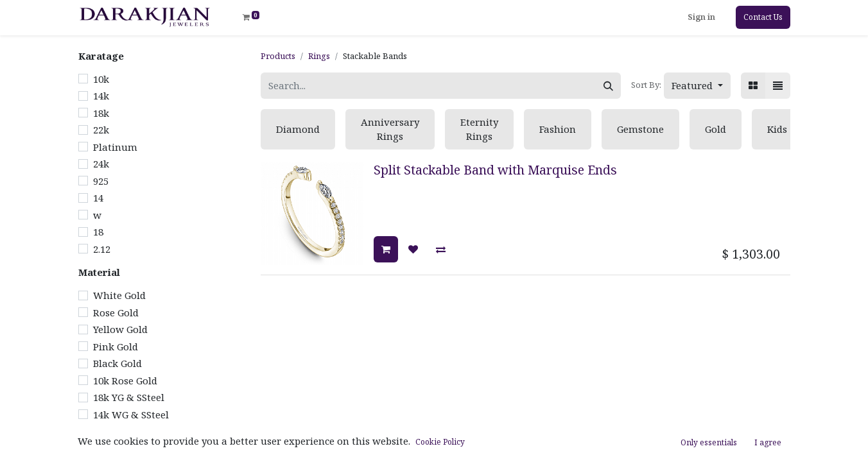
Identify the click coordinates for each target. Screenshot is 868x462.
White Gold (119, 295)
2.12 (102, 249)
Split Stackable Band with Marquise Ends (495, 170)
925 (101, 181)
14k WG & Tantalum (141, 449)
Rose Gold (116, 312)
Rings (319, 56)
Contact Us (763, 17)
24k (101, 164)
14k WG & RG (124, 431)
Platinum (115, 147)
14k (101, 96)
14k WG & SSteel (131, 415)
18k (101, 113)
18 (98, 232)
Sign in (701, 17)
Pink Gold (116, 346)
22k (101, 130)
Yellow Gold (120, 329)
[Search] (608, 86)
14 (98, 198)
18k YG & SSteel (129, 397)
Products (278, 56)
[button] (697, 86)
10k (101, 79)
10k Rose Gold (125, 381)
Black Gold (117, 363)
